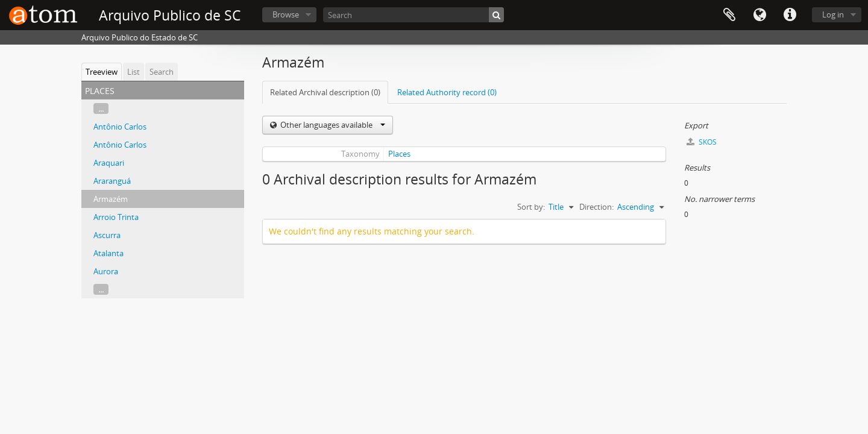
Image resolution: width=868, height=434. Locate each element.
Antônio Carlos (120, 127)
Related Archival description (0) (325, 92)
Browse (286, 14)
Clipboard (729, 15)
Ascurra (107, 235)
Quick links (790, 15)
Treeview (102, 72)
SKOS (702, 142)
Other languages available (332, 125)
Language (759, 15)
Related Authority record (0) (447, 92)
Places (399, 154)
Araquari (109, 163)
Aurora (106, 271)
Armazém (111, 199)
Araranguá (112, 181)
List (134, 72)
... (101, 108)
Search (162, 72)
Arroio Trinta (116, 217)
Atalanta (108, 253)
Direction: (596, 207)
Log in (833, 14)
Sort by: (531, 207)
